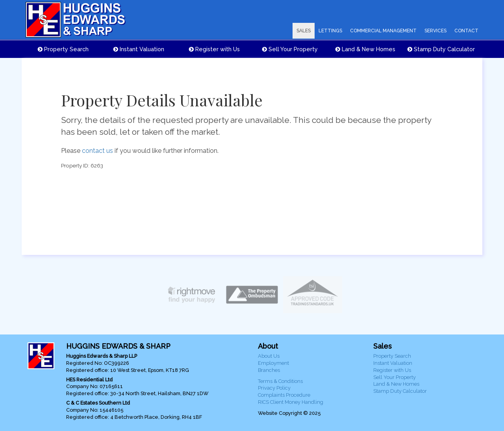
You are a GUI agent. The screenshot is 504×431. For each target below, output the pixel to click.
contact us (97, 151)
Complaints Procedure (284, 395)
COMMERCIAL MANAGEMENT (383, 31)
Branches (269, 370)
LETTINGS (330, 31)
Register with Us (214, 49)
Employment (273, 363)
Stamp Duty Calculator (441, 49)
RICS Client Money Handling (291, 402)
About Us (269, 356)
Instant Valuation (139, 49)
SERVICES (435, 31)
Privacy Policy (274, 388)
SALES (304, 31)
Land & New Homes (365, 49)
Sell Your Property (290, 49)
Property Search (63, 49)
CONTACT (466, 31)
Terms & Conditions (280, 381)
